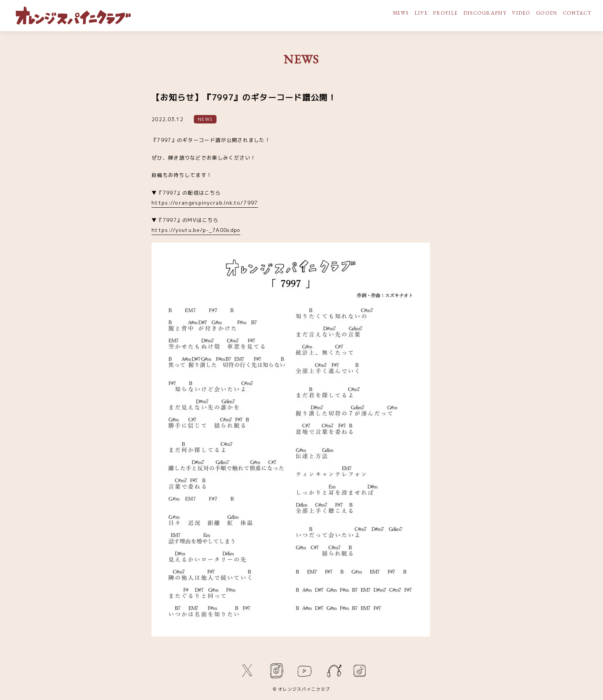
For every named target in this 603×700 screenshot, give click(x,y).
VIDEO (521, 13)
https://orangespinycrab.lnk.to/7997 (205, 203)
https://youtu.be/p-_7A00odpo (196, 230)
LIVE (421, 13)
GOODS (547, 13)
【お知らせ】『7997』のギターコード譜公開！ (244, 97)
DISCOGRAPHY (485, 13)
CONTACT (577, 13)
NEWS (401, 13)
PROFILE (445, 13)
